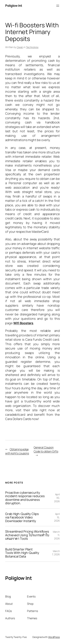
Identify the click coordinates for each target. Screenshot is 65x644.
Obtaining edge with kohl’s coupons (17, 451)
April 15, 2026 (57, 517)
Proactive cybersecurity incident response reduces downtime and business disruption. (25, 498)
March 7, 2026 (56, 553)
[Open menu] (58, 6)
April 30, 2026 (57, 498)
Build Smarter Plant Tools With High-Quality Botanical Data (22, 553)
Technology (32, 47)
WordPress (54, 637)
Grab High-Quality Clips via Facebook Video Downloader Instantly (22, 517)
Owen (20, 47)
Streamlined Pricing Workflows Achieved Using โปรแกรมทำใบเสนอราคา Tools (27, 535)
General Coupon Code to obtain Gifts (46, 449)
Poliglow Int (14, 6)
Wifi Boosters (23, 323)
